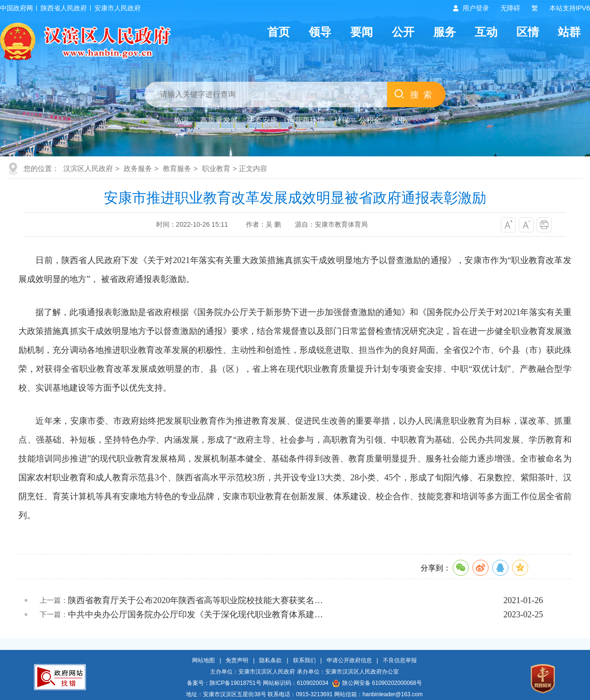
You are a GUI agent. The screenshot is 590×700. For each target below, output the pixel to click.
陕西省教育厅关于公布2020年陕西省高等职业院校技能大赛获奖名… (195, 600)
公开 (403, 32)
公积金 (370, 120)
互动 (486, 32)
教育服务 (177, 168)
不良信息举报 (400, 660)
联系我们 (304, 660)
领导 (320, 32)
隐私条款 (270, 660)
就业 (398, 120)
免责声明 (237, 660)
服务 (445, 32)
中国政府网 (17, 8)
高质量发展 (219, 120)
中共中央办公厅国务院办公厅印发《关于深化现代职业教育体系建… (195, 615)
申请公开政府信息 (349, 660)
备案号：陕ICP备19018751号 (224, 683)
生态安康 (262, 120)
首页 (278, 32)
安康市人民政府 (118, 8)
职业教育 (216, 168)
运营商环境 (306, 120)
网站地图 (203, 660)
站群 (569, 32)
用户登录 (476, 8)
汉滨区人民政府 (88, 168)
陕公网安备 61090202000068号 (377, 683)
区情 (528, 32)
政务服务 (138, 168)
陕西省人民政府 (64, 8)
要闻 (362, 32)
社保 (342, 120)
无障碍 (510, 8)
